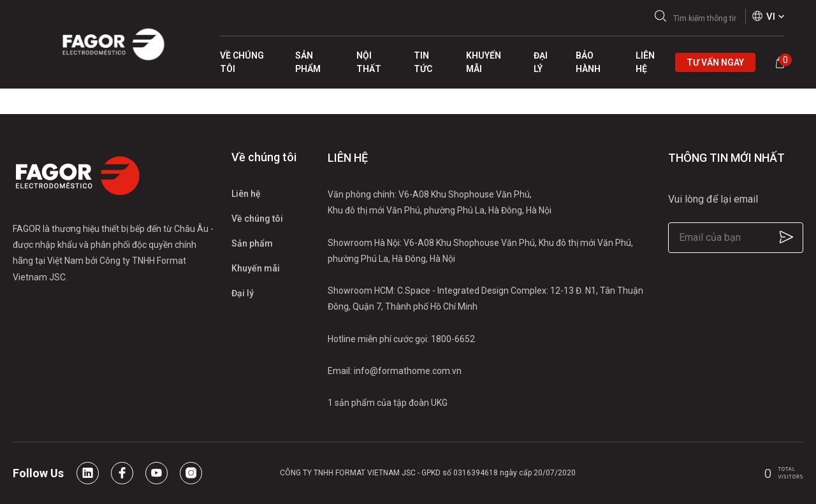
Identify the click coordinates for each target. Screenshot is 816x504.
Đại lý (243, 293)
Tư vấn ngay (715, 62)
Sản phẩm (252, 243)
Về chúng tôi (257, 219)
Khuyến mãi (256, 268)
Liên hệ (246, 194)
